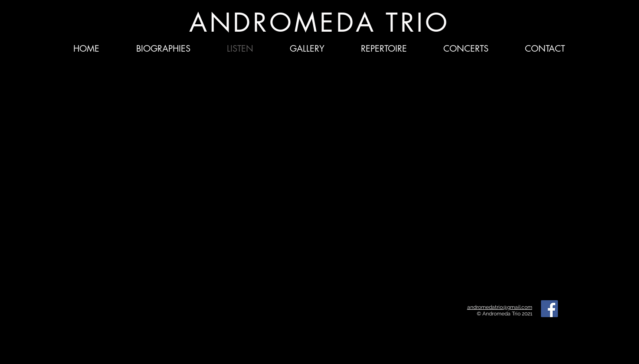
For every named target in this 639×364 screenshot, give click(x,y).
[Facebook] (549, 309)
